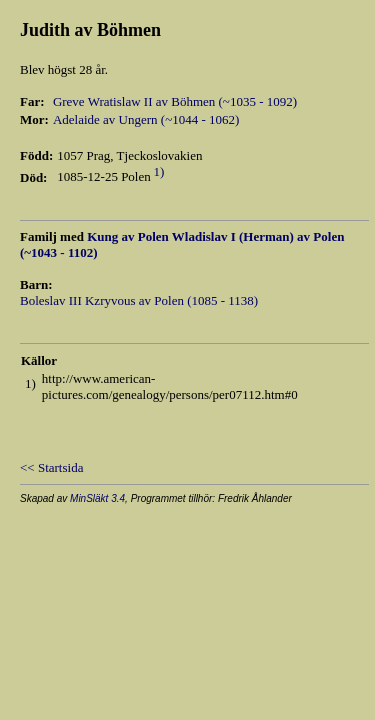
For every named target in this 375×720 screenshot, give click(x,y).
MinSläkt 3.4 (97, 498)
